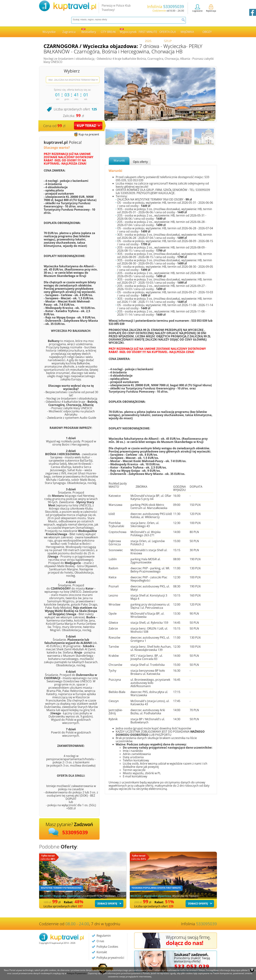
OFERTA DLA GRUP (168, 34)
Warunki (119, 160)
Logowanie (197, 8)
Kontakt (102, 952)
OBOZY (207, 32)
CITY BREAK (108, 32)
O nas (100, 941)
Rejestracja (211, 8)
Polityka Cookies (107, 947)
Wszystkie (49, 32)
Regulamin (104, 936)
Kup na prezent (89, 134)
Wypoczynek (128, 31)
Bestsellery (89, 31)
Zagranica (69, 32)
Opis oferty (140, 162)
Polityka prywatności (110, 958)
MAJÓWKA (187, 32)
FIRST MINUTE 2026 (148, 34)
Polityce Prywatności (77, 973)
